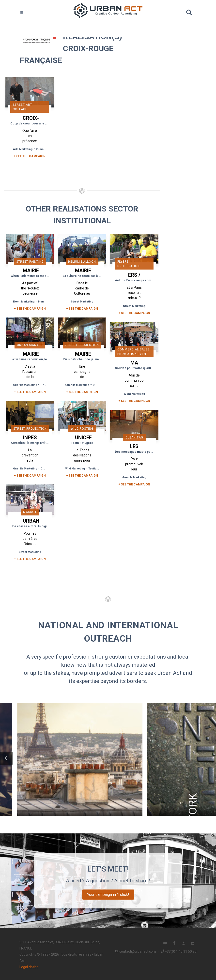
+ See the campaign (30, 309)
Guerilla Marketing (25, 385)
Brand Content (47, 302)
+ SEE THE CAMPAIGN (30, 156)
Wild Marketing (23, 149)
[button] (6, 758)
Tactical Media (98, 469)
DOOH (97, 385)
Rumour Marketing (48, 149)
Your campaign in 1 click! (108, 895)
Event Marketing (24, 302)
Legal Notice (29, 967)
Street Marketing (82, 302)
